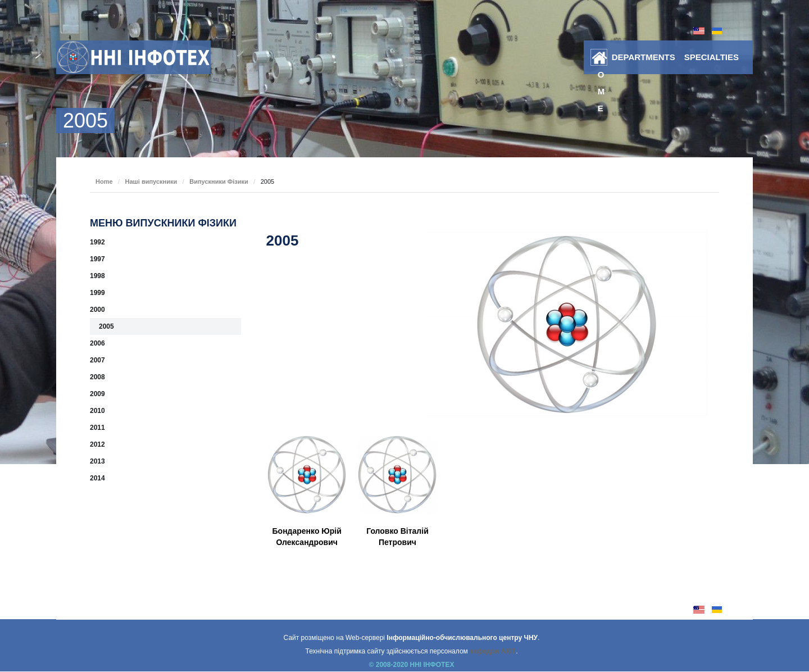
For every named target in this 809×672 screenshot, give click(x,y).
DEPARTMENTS (644, 57)
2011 (97, 428)
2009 (97, 394)
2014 (97, 478)
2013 (97, 461)
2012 (97, 444)
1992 (97, 242)
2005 (106, 326)
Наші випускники (151, 181)
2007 (97, 360)
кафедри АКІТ (493, 651)
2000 (97, 310)
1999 (97, 293)
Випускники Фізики (219, 181)
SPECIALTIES (712, 57)
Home (601, 60)
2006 (97, 343)
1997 (97, 259)
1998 (97, 276)
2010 (97, 411)
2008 (97, 377)
